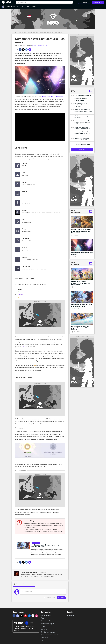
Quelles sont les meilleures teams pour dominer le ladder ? (45, 546)
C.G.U (43, 626)
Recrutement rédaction (49, 621)
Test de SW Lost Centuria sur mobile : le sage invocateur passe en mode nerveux (83, 111)
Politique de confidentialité (50, 635)
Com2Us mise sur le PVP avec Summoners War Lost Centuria (82, 144)
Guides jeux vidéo (22, 32)
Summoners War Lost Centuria (53, 97)
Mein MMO (70, 615)
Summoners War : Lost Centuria (35, 32)
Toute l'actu (82, 149)
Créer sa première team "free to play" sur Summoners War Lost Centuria (83, 133)
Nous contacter (46, 615)
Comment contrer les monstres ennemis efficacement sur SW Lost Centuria (82, 122)
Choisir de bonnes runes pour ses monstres (82, 117)
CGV (43, 640)
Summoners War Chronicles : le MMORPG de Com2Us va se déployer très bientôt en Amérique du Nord (83, 98)
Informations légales (48, 624)
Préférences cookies (48, 632)
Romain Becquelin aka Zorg (40, 46)
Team (43, 618)
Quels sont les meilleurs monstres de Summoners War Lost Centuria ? (82, 105)
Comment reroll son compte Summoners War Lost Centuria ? (83, 139)
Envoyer (61, 598)
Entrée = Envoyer (51, 598)
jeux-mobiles (36, 543)
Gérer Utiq (45, 638)
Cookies (44, 629)
